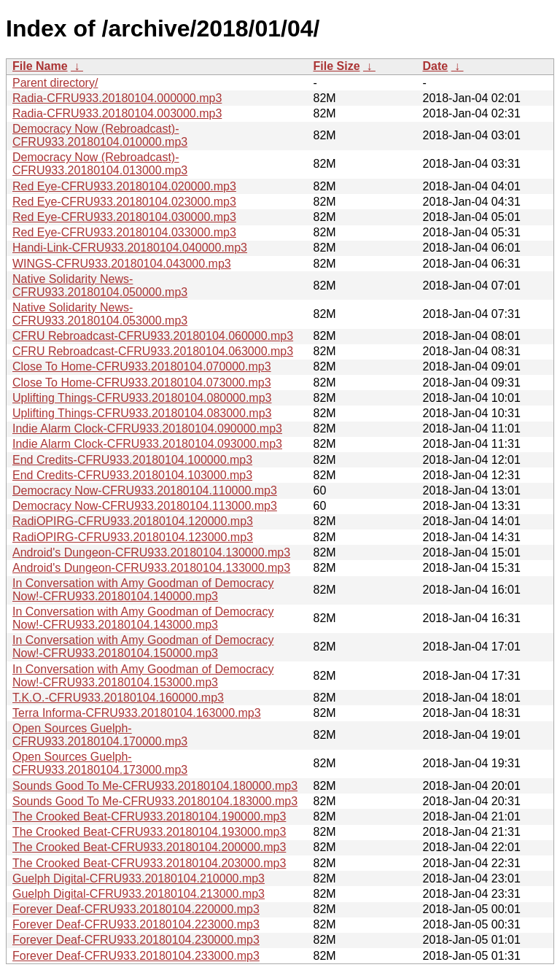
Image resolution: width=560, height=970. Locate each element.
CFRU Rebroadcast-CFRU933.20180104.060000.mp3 (153, 336)
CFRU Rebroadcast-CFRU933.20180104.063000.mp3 (153, 351)
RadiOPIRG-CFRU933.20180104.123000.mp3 (133, 537)
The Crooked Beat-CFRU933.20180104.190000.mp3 (149, 816)
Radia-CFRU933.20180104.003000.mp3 (117, 113)
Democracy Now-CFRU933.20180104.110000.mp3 (145, 490)
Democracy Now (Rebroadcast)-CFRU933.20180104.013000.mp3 (100, 164)
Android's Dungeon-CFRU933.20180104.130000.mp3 (151, 552)
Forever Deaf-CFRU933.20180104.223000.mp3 (136, 924)
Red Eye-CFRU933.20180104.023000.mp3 (124, 202)
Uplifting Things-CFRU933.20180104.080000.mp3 (142, 398)
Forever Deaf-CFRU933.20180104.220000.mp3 (136, 909)
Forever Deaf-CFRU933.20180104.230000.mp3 (136, 940)
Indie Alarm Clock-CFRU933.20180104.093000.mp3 (147, 444)
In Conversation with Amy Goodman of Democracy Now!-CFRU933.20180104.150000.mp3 (143, 647)
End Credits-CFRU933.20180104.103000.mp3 (132, 475)
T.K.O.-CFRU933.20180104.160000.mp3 (118, 698)
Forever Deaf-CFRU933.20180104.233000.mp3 (136, 956)
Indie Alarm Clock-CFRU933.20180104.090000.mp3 (147, 428)
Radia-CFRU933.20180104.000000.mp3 (117, 98)
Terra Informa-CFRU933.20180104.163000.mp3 (137, 713)
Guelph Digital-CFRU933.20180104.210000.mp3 (139, 878)
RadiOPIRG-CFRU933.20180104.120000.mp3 (133, 521)
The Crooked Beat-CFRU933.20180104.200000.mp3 (149, 847)
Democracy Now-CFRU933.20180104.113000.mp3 (145, 506)
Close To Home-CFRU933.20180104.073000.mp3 (142, 383)
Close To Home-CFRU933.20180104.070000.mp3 (142, 366)
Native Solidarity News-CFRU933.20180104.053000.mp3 (100, 314)
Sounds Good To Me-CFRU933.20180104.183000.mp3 (155, 801)
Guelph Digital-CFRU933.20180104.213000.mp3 (139, 894)
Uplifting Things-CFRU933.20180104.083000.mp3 (142, 413)
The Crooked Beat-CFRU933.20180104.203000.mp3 (149, 863)
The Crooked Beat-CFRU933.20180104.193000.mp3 (149, 832)
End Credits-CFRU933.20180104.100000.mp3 (132, 460)
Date (436, 66)
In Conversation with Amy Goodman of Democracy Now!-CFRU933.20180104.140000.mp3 (143, 590)
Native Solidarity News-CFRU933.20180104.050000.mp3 (100, 286)
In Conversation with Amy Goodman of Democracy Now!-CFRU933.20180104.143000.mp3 (143, 618)
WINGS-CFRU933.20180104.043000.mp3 (122, 264)
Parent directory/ (55, 83)
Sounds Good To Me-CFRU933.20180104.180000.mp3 (155, 786)
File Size (337, 66)
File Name (40, 66)
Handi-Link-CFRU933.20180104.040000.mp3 (130, 248)
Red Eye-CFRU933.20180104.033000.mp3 (124, 232)
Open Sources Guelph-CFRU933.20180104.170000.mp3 (100, 735)
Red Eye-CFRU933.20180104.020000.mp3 (124, 186)
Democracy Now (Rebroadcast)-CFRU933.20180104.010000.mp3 (100, 135)
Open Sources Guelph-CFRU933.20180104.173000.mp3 (100, 763)
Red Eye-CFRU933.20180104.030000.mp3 (124, 217)
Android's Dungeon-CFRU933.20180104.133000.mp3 (151, 568)
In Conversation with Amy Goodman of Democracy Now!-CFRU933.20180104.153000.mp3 (143, 676)
